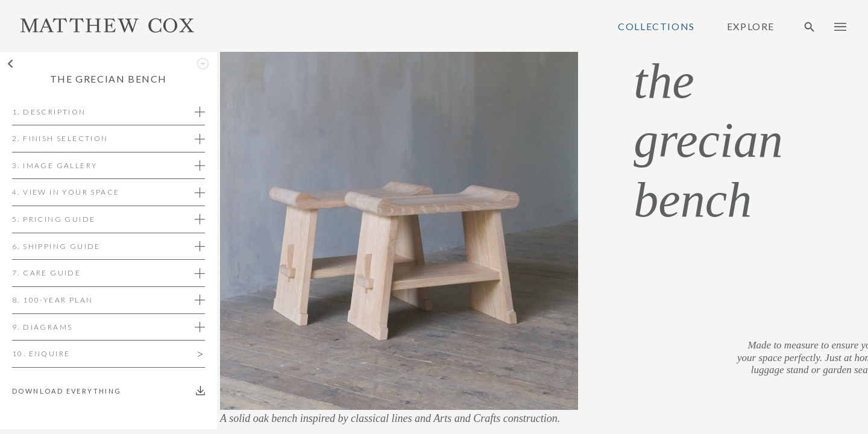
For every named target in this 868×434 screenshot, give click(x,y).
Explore (751, 27)
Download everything (69, 391)
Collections (656, 27)
